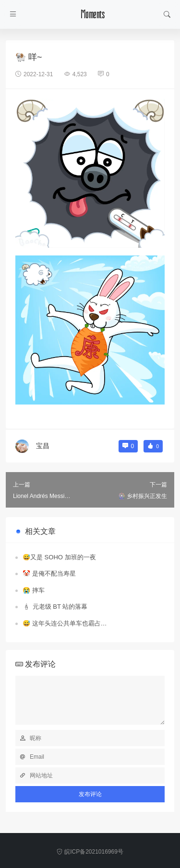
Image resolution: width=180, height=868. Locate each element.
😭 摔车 (34, 590)
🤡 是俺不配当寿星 (49, 573)
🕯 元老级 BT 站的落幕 (55, 607)
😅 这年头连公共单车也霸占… (65, 623)
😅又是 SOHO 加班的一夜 (59, 557)
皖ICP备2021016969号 (90, 852)
